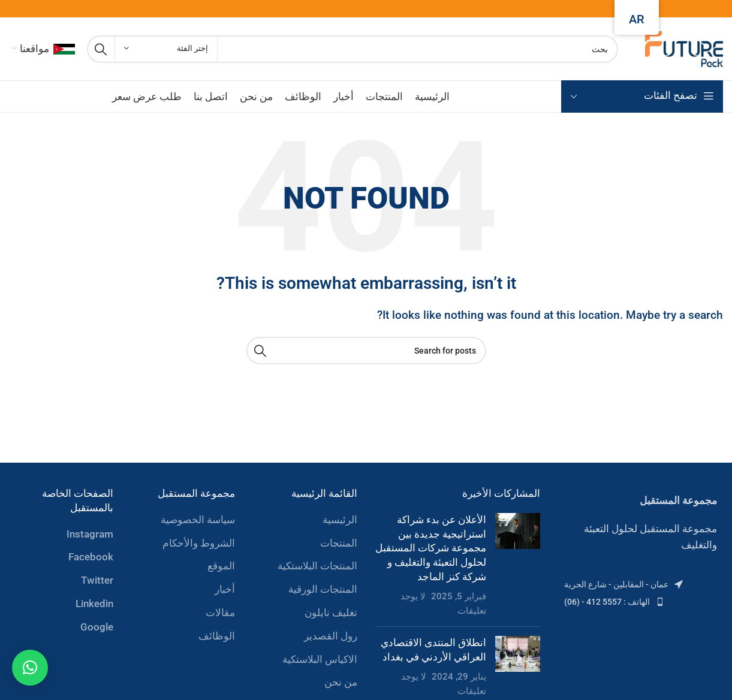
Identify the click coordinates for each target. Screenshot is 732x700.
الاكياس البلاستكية (320, 659)
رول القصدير (331, 636)
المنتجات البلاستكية (317, 566)
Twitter (97, 580)
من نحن (341, 682)
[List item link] (641, 584)
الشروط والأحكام (199, 543)
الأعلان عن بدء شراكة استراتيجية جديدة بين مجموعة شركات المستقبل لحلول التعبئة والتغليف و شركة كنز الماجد (431, 548)
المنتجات (339, 543)
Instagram (90, 534)
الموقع (221, 566)
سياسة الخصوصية (198, 520)
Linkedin (94, 604)
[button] (30, 668)
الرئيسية (340, 520)
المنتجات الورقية (323, 589)
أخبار (225, 589)
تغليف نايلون (331, 612)
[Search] (353, 49)
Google (97, 627)
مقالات (220, 612)
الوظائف (217, 636)
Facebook (91, 557)
